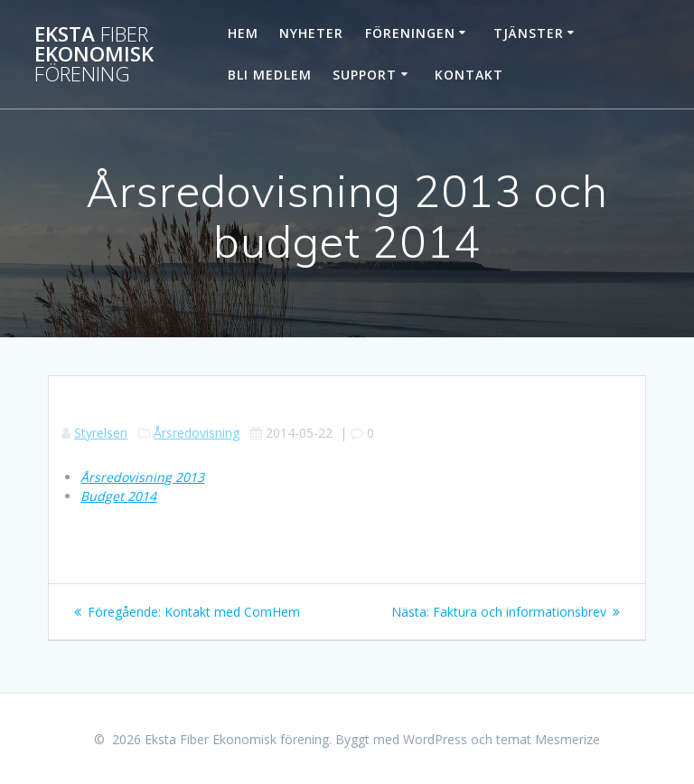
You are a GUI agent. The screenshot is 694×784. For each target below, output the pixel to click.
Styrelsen (101, 433)
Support (365, 75)
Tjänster (529, 33)
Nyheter (311, 33)
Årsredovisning (197, 433)
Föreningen (410, 33)
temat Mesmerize (548, 739)
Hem (243, 33)
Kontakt (469, 75)
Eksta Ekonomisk (94, 55)
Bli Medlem (270, 75)
